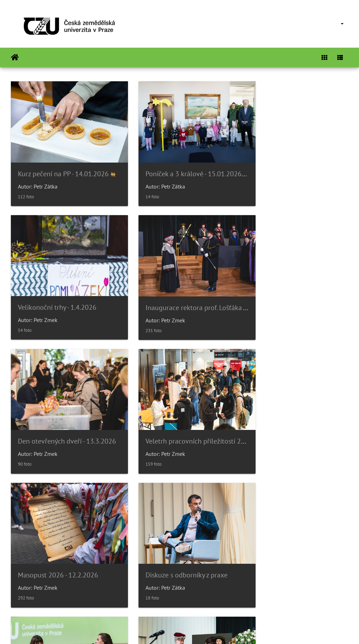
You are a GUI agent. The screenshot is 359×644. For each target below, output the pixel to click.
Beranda (15, 57)
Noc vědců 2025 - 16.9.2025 (291, 543)
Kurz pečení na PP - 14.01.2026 (63, 166)
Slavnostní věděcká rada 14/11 (64, 543)
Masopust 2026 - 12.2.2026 (58, 417)
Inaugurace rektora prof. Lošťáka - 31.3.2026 (83, 291)
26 (204, 602)
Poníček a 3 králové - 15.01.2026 (182, 166)
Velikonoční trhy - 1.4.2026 (289, 165)
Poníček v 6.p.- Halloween (171, 543)
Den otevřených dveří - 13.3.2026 (183, 291)
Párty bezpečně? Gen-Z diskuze (296, 417)
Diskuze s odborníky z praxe (175, 417)
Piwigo (198, 629)
